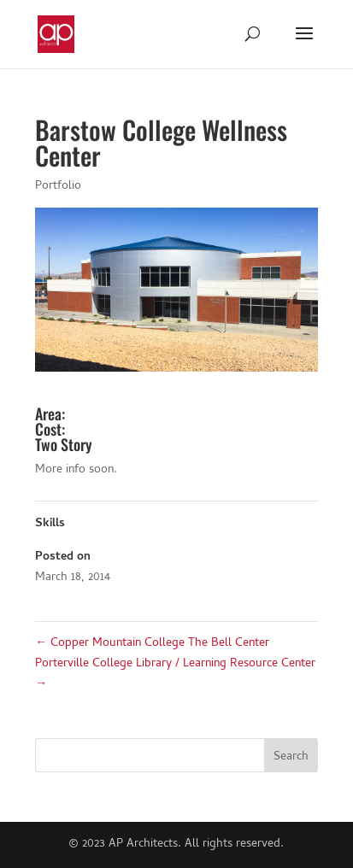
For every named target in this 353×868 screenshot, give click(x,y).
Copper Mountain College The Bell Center (152, 644)
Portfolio (58, 187)
